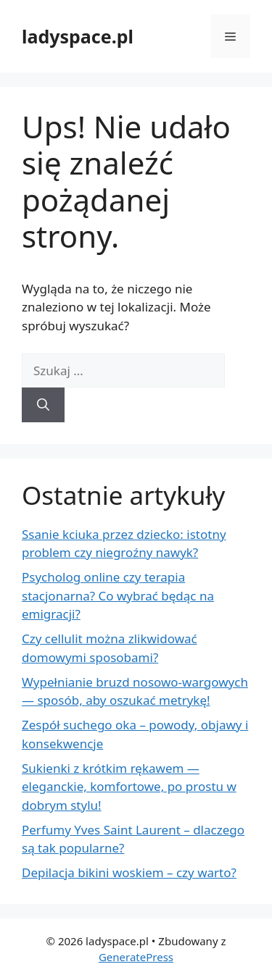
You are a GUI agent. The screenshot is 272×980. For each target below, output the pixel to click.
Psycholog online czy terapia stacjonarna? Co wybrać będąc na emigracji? (118, 595)
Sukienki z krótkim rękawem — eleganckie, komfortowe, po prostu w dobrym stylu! (129, 787)
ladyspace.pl (78, 36)
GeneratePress (136, 957)
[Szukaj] (43, 405)
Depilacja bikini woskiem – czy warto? (129, 872)
